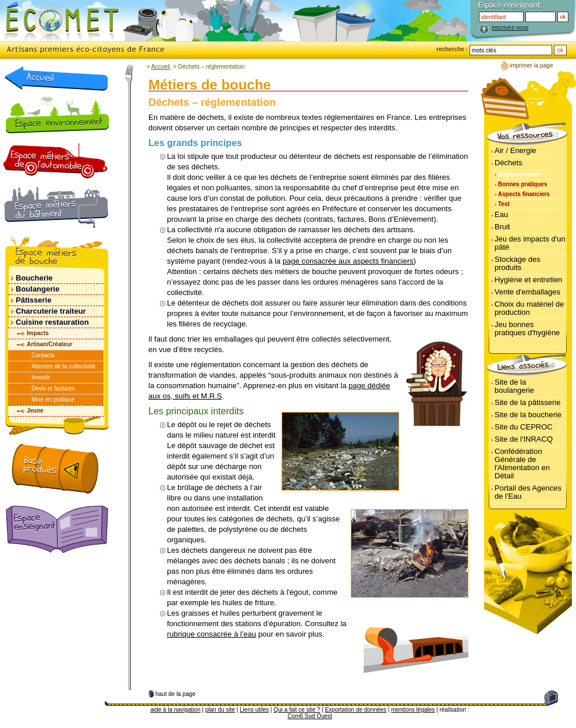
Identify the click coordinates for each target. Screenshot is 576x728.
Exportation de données (355, 710)
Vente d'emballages (527, 292)
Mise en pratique (53, 399)
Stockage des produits (518, 263)
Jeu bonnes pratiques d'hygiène (527, 329)
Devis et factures (53, 388)
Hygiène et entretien (528, 280)
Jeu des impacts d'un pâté (530, 243)
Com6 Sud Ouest (310, 716)
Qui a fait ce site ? (297, 710)
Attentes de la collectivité (63, 366)
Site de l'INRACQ (524, 439)
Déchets (509, 163)
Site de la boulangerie (514, 386)
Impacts (38, 333)
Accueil (161, 67)
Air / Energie (515, 150)
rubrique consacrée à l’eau (211, 634)
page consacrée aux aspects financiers (348, 261)
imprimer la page (531, 65)
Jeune (35, 411)
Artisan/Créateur (49, 344)
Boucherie (34, 278)
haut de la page (175, 694)
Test (504, 204)
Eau (501, 214)
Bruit (502, 227)
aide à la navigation (175, 710)
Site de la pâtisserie (527, 402)
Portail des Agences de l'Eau (528, 492)
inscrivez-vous (510, 28)
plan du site (220, 710)
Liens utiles (254, 710)
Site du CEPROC (524, 427)
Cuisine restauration (52, 322)
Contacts (43, 355)
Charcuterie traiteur (51, 311)
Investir (41, 377)
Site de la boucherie (528, 415)
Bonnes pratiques (522, 184)
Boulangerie (38, 289)
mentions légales (413, 710)
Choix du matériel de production (529, 308)
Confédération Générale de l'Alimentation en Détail (522, 464)
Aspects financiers (524, 194)
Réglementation (520, 174)
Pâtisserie (33, 300)
